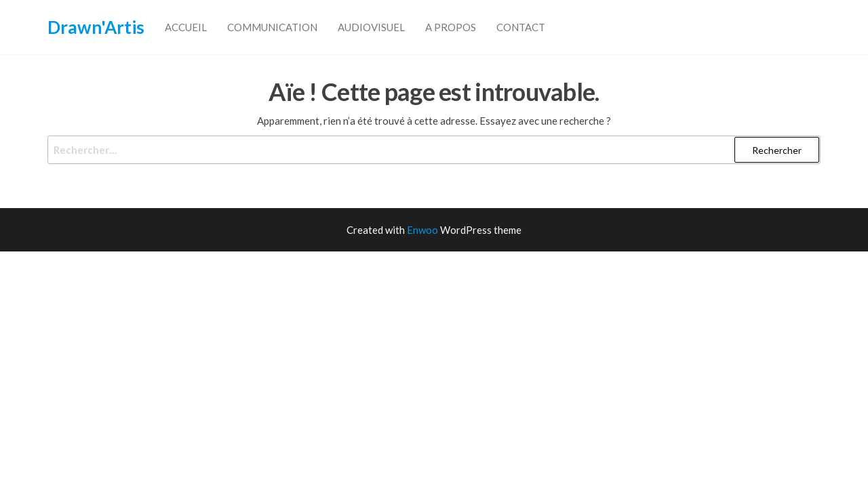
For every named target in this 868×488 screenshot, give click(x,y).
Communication (272, 27)
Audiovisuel (371, 27)
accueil (186, 27)
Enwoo (422, 230)
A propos (451, 27)
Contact (521, 27)
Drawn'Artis (96, 27)
